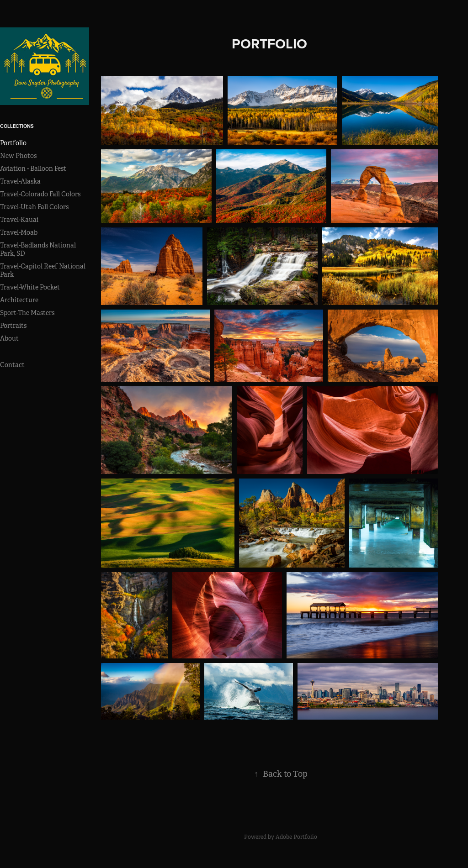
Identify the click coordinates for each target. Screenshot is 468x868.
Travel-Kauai (19, 220)
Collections (17, 126)
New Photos (18, 156)
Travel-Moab (19, 232)
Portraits (13, 326)
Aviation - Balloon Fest (33, 168)
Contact (12, 365)
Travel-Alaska (20, 181)
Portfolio (13, 143)
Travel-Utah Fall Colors (34, 207)
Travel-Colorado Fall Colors (40, 194)
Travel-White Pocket (30, 287)
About (9, 338)
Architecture (19, 300)
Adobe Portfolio (296, 837)
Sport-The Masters (27, 313)
